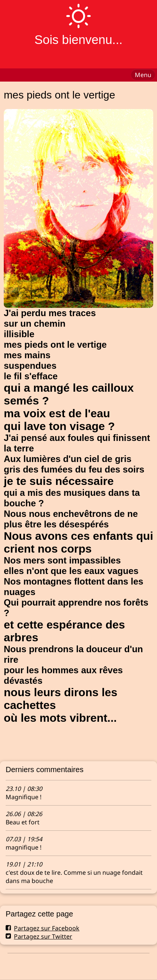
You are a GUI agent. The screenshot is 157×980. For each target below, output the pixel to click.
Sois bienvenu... (78, 40)
